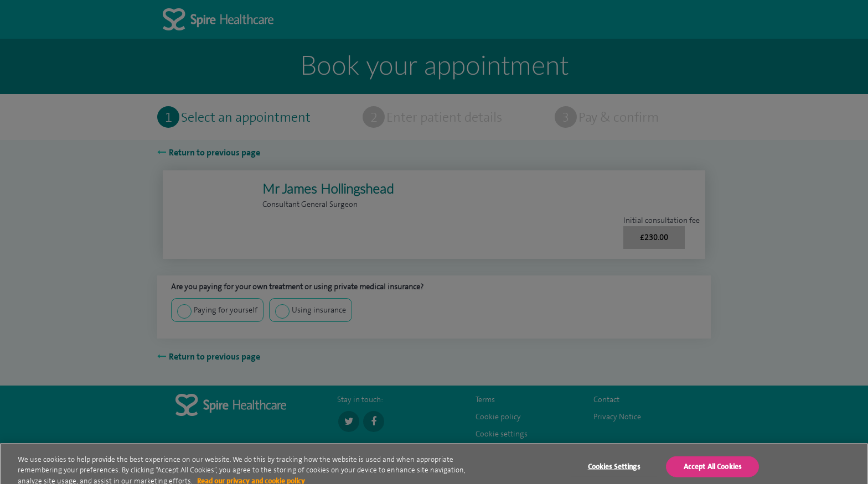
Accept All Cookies (712, 471)
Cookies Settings (614, 471)
